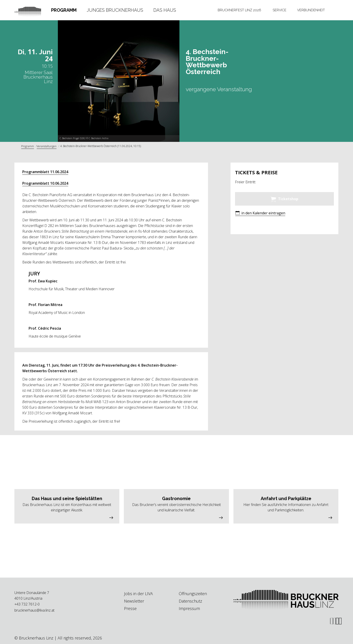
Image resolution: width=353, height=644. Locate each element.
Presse (130, 608)
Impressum (189, 608)
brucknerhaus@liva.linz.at (34, 610)
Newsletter (134, 601)
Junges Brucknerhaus (115, 10)
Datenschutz (190, 601)
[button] (260, 213)
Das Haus (165, 10)
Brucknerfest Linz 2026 (239, 10)
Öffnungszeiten (193, 594)
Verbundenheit (311, 10)
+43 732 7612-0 (27, 604)
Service (279, 10)
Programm (64, 10)
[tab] (64, 10)
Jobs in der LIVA (138, 594)
